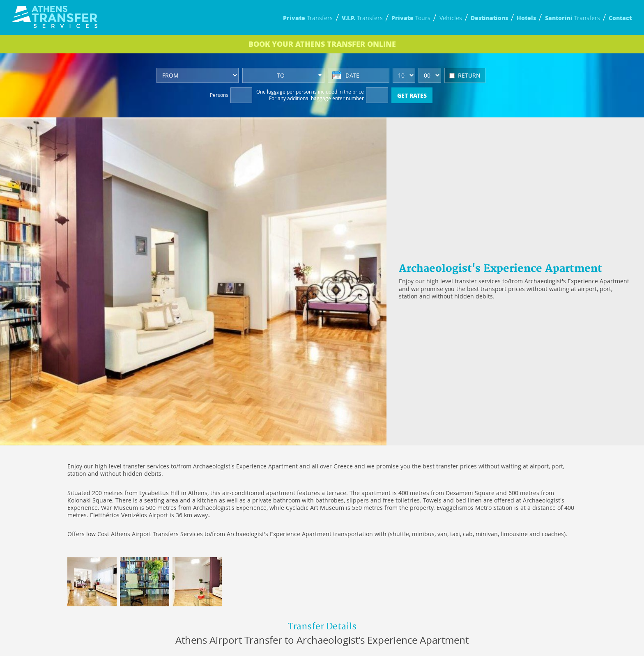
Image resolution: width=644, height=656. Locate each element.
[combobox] (283, 75)
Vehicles (451, 18)
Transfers (308, 18)
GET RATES (412, 95)
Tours (411, 18)
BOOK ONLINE (322, 44)
